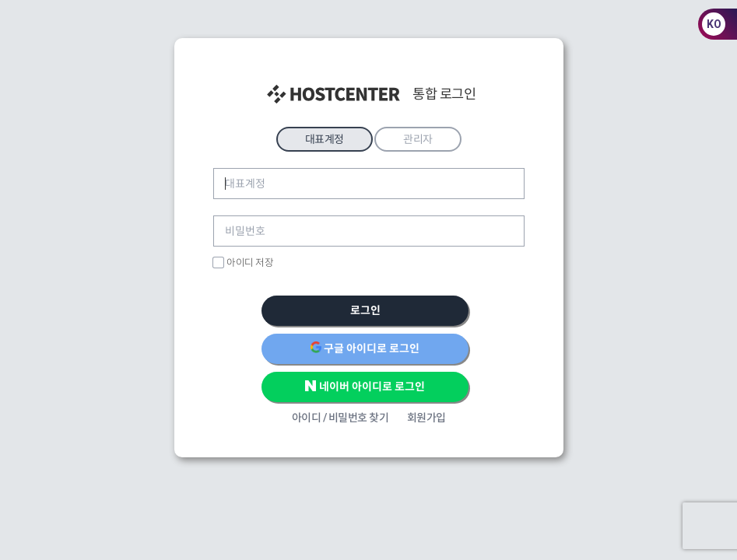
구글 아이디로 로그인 (365, 348)
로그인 (365, 310)
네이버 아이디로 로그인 (365, 386)
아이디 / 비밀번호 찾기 (340, 418)
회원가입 (426, 418)
